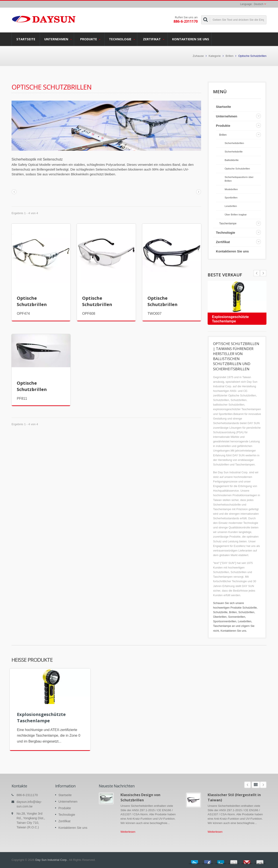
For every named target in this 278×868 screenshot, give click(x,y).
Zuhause (198, 56)
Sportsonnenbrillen (225, 621)
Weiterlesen (128, 832)
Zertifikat (153, 39)
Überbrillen (220, 617)
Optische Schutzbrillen (237, 168)
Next (257, 273)
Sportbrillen (231, 197)
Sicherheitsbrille (234, 151)
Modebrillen (231, 189)
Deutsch (259, 4)
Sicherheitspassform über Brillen (239, 179)
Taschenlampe (228, 223)
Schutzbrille (249, 608)
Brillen (229, 56)
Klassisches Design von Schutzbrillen (140, 797)
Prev (263, 273)
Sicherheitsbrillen (234, 143)
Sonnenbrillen (237, 617)
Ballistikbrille (232, 160)
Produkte (90, 39)
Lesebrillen (231, 206)
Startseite (26, 39)
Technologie (122, 39)
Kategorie (215, 56)
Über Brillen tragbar (236, 214)
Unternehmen (58, 39)
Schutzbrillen (246, 612)
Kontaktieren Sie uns (191, 39)
